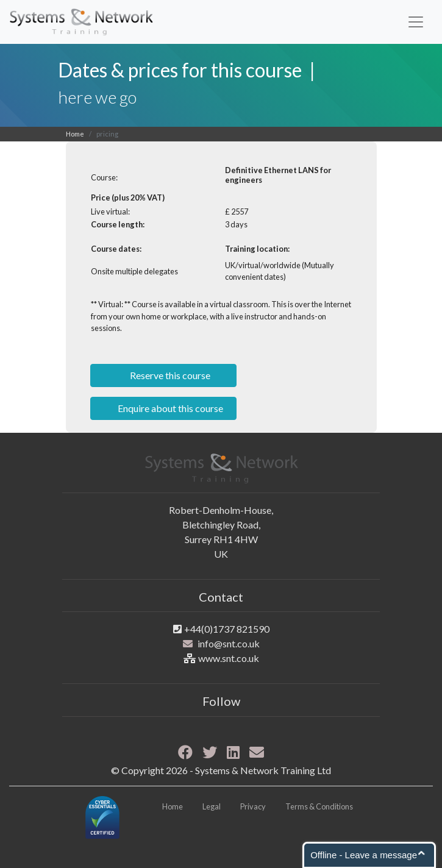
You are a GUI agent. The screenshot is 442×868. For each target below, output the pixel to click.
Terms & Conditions (319, 806)
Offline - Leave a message (364, 855)
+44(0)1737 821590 (227, 629)
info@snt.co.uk (229, 643)
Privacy (253, 806)
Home (75, 134)
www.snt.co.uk (229, 658)
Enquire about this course (169, 408)
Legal (212, 806)
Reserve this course (169, 375)
